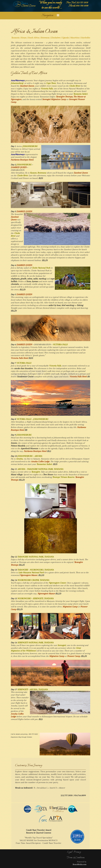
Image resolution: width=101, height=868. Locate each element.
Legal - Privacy (74, 852)
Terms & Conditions (76, 858)
